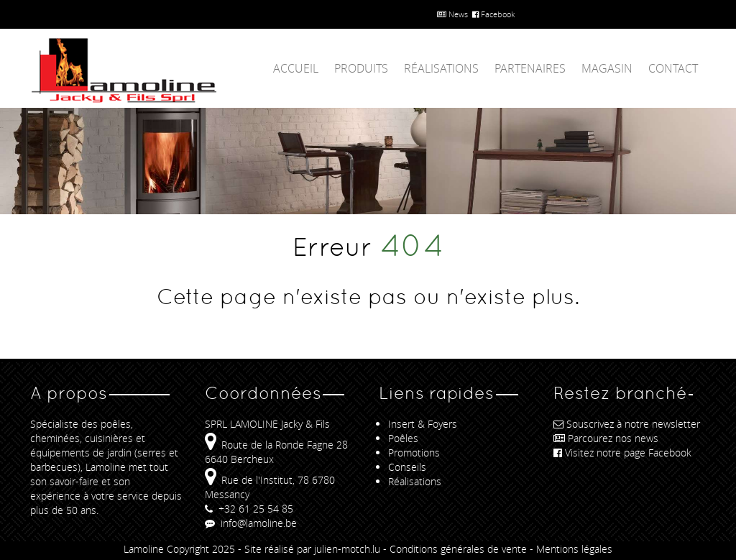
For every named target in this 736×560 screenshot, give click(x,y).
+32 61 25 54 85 (249, 509)
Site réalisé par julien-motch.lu (312, 549)
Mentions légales (574, 549)
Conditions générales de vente (458, 549)
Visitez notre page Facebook (622, 453)
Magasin (607, 68)
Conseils (407, 467)
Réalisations (441, 68)
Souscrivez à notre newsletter (627, 424)
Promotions (414, 453)
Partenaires (530, 68)
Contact (673, 68)
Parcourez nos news (606, 438)
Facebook (493, 14)
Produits (361, 68)
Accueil (296, 68)
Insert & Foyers (423, 424)
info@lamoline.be (251, 523)
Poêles (403, 438)
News (452, 14)
